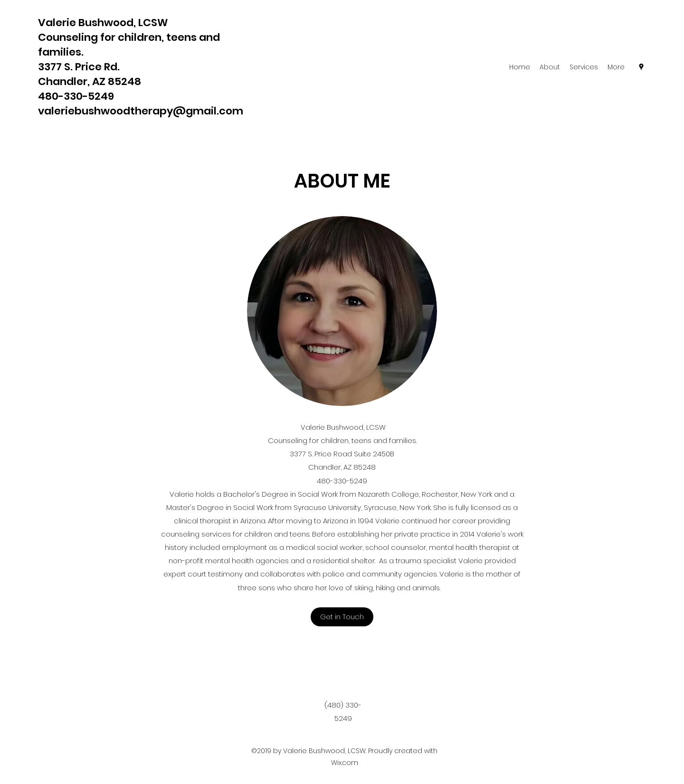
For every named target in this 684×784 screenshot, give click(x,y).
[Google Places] (641, 67)
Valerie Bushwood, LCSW (103, 23)
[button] (342, 617)
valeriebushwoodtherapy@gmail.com (141, 111)
